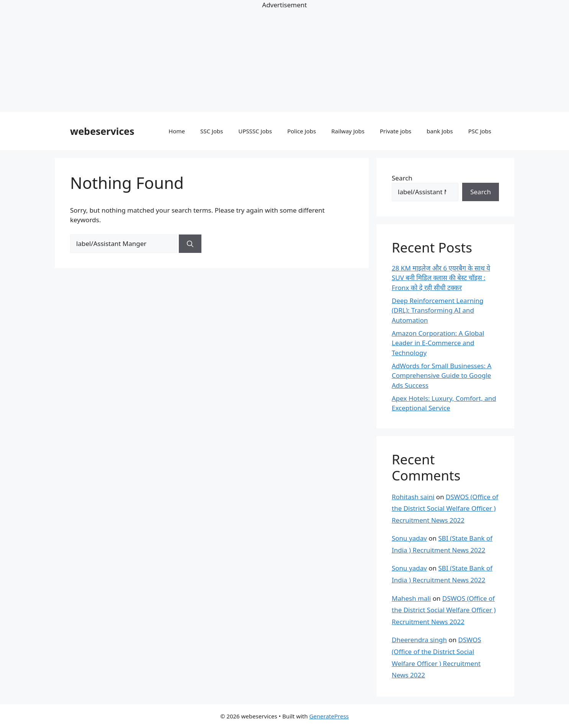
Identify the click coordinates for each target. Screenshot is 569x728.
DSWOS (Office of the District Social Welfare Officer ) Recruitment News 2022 (445, 508)
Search (402, 178)
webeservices (102, 131)
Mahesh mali (411, 598)
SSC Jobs (212, 131)
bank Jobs (440, 131)
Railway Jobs (348, 131)
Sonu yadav (409, 538)
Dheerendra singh (419, 640)
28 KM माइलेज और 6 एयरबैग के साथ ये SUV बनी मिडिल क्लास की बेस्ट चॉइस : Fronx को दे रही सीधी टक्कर (441, 278)
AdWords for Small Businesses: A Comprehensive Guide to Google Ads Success (441, 375)
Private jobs (396, 131)
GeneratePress (329, 716)
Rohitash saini (413, 497)
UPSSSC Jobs (255, 131)
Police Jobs (302, 131)
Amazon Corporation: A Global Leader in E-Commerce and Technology (438, 343)
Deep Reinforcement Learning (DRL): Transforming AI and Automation (438, 310)
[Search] (190, 244)
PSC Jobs (480, 131)
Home (177, 131)
